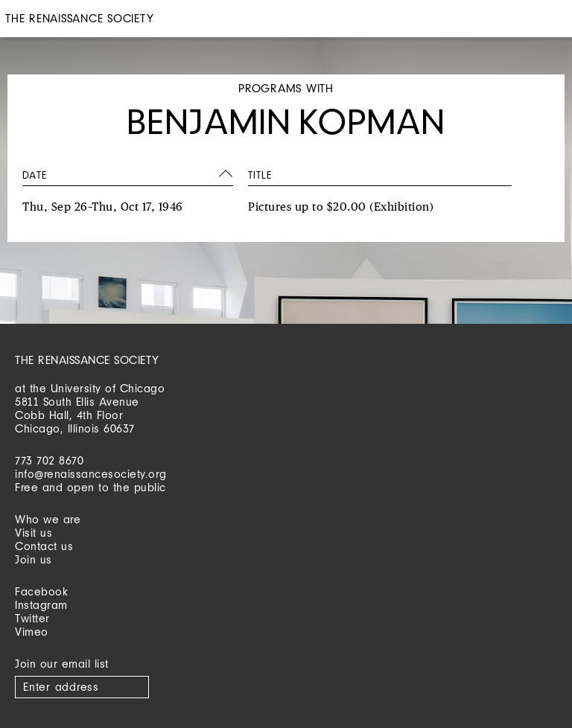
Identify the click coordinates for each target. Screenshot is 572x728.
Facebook (41, 591)
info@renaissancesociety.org (91, 474)
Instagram (41, 605)
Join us (34, 559)
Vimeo (32, 632)
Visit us (34, 533)
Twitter (32, 618)
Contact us (44, 546)
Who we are (48, 519)
